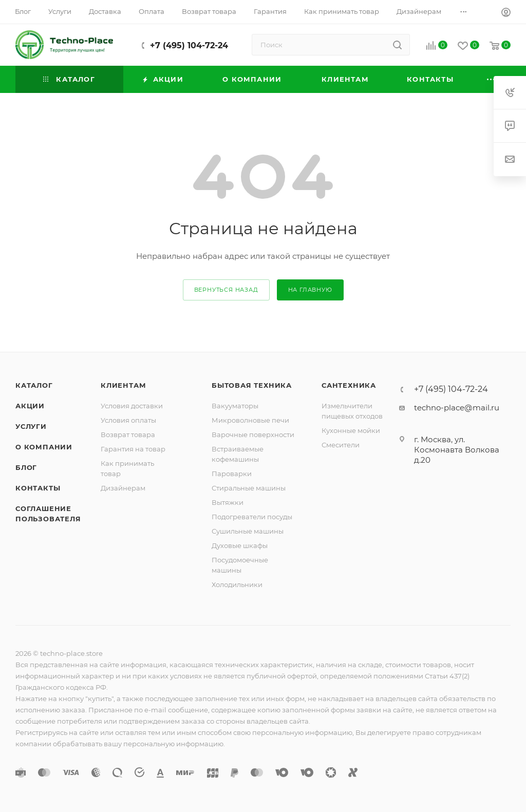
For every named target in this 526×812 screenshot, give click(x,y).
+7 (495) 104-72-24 (189, 45)
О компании (44, 447)
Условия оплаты (128, 420)
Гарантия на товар (133, 449)
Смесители (341, 445)
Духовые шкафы (240, 545)
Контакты (38, 488)
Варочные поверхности (253, 435)
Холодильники (237, 584)
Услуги (31, 426)
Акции (30, 406)
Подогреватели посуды (252, 517)
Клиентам (123, 385)
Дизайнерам (123, 488)
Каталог (34, 385)
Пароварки (232, 474)
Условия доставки (132, 406)
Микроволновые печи (250, 420)
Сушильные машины (248, 531)
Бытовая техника (252, 385)
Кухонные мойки (351, 430)
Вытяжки (228, 502)
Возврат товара (128, 435)
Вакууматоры (235, 406)
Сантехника (349, 385)
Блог (26, 467)
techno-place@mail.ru (457, 408)
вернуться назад (226, 290)
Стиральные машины (249, 488)
